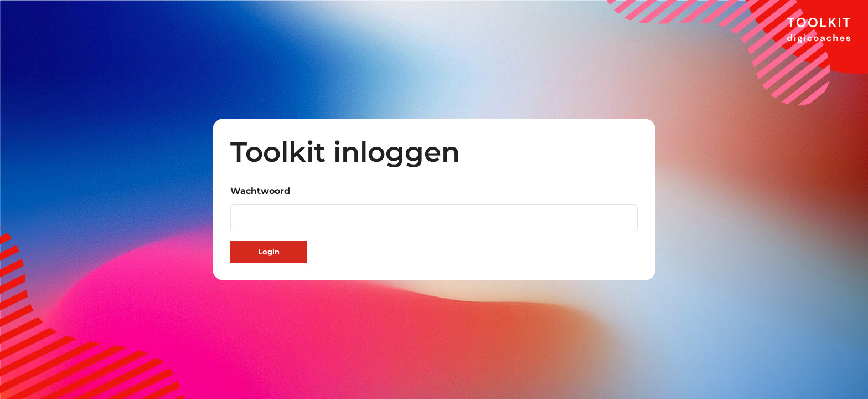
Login (269, 252)
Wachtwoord (260, 191)
